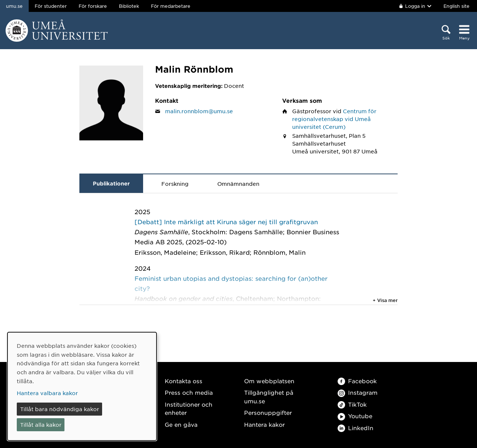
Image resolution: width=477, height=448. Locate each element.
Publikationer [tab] (111, 183)
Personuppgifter (268, 412)
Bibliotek (129, 6)
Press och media (189, 392)
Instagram (358, 392)
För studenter (51, 6)
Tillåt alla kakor (41, 425)
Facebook (357, 381)
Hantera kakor (264, 424)
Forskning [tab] (175, 184)
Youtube (355, 416)
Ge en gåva (181, 424)
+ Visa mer (385, 300)
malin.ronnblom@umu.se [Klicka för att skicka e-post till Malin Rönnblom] (199, 111)
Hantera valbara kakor (47, 393)
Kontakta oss (184, 381)
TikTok (352, 404)
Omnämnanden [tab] (238, 184)
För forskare (93, 6)
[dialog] (82, 386)
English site (457, 6)
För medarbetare (171, 6)
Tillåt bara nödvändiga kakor (60, 409)
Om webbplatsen (269, 381)
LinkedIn (356, 428)
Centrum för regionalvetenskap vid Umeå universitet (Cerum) (334, 119)
